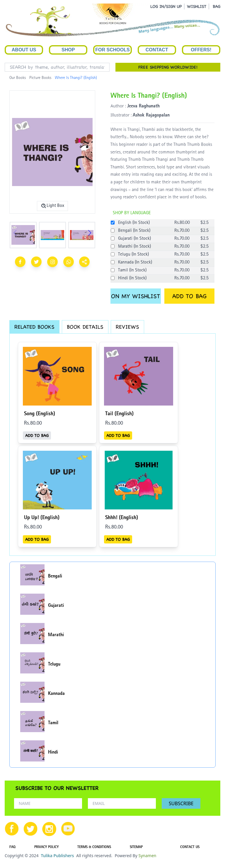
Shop (68, 50)
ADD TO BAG (189, 296)
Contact (157, 50)
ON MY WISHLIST (135, 296)
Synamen (147, 856)
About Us (24, 50)
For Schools (112, 50)
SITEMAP (136, 847)
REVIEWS (127, 327)
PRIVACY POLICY (46, 847)
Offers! (201, 50)
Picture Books (40, 78)
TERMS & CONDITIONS (94, 847)
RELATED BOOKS (34, 327)
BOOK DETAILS (85, 327)
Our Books (18, 78)
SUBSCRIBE (181, 803)
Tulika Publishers (57, 856)
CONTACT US (190, 847)
